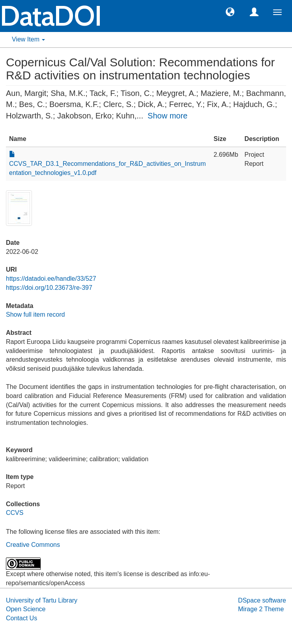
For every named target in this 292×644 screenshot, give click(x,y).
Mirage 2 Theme (261, 609)
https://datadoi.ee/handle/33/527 (51, 279)
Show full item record (35, 314)
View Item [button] (28, 39)
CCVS (15, 513)
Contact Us (22, 618)
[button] (230, 11)
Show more (168, 116)
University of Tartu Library (42, 600)
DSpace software (262, 600)
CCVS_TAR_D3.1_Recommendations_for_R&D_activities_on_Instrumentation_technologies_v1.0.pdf (108, 164)
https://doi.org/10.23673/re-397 (49, 288)
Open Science (26, 609)
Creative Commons (33, 545)
